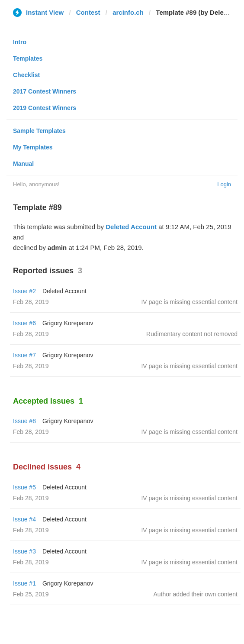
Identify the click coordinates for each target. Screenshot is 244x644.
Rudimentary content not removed (192, 334)
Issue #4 (24, 519)
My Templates (33, 147)
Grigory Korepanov (68, 323)
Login (224, 184)
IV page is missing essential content (189, 302)
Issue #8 (24, 421)
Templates (28, 58)
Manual (23, 164)
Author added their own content (195, 594)
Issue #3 (24, 551)
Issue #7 (24, 355)
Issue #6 (24, 323)
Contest (88, 12)
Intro (20, 42)
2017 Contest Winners (45, 91)
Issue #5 (24, 487)
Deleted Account (131, 227)
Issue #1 (24, 583)
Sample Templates (39, 131)
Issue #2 (24, 291)
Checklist (26, 75)
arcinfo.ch (128, 12)
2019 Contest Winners (45, 108)
